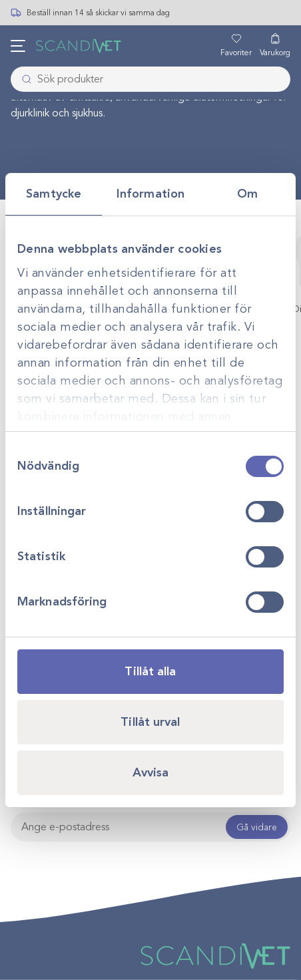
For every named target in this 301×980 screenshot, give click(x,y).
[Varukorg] (275, 46)
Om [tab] (247, 194)
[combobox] (150, 79)
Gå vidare (257, 827)
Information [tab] (150, 194)
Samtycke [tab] (54, 194)
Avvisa (151, 772)
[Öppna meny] (18, 46)
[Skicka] (23, 79)
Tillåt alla (150, 671)
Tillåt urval (150, 722)
